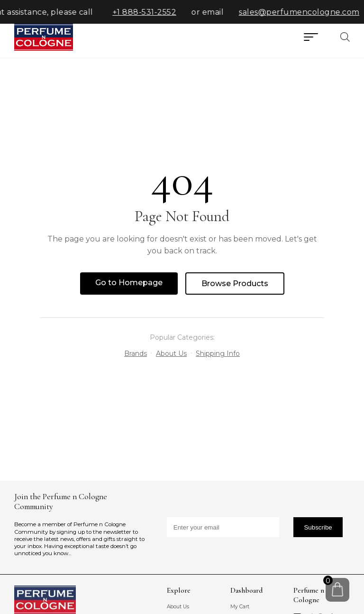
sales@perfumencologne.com (303, 12)
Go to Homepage (129, 283)
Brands (136, 354)
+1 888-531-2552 (148, 12)
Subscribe (318, 527)
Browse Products (235, 284)
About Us (171, 354)
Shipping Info (218, 354)
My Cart (240, 607)
